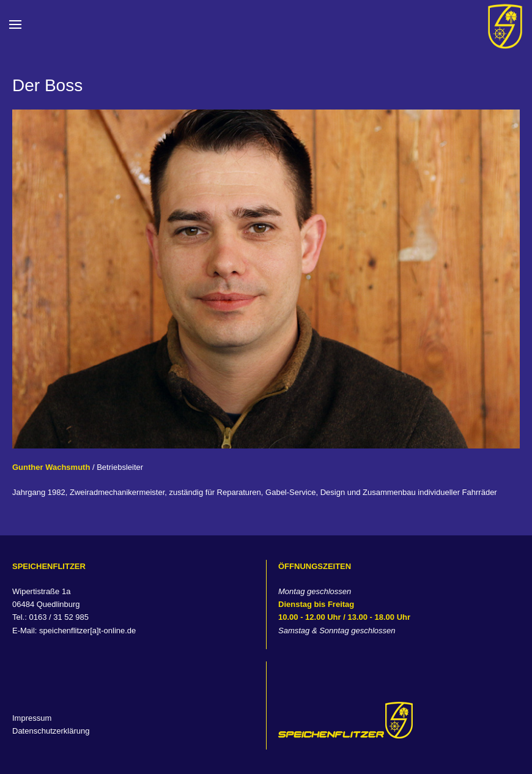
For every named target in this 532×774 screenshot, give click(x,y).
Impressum (32, 718)
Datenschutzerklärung (51, 731)
